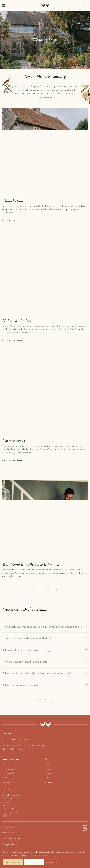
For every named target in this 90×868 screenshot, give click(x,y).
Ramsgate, (7, 805)
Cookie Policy (8, 833)
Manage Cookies (9, 844)
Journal (48, 765)
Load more (45, 704)
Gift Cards (50, 778)
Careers (48, 782)
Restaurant (7, 782)
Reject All (34, 862)
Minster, (6, 802)
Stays (5, 778)
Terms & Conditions (11, 838)
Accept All (13, 862)
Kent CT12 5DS (10, 808)
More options (51, 862)
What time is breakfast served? (21, 689)
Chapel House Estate (12, 795)
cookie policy (32, 855)
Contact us (50, 773)
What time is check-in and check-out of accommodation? (37, 678)
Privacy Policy (8, 827)
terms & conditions (15, 749)
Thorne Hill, (8, 799)
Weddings (7, 765)
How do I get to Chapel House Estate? (25, 666)
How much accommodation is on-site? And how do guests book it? (43, 631)
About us (49, 769)
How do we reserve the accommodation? (27, 643)
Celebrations (8, 769)
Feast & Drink (8, 773)
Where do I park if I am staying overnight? (28, 654)
